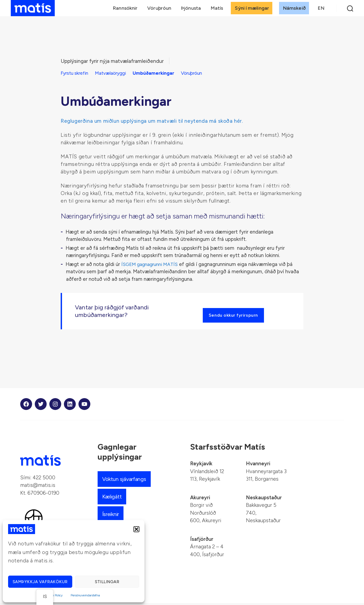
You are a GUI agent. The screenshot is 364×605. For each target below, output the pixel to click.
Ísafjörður (202, 541)
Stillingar (107, 582)
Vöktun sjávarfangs (126, 481)
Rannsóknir (125, 10)
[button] (136, 529)
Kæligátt (113, 498)
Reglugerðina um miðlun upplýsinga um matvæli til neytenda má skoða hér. (152, 121)
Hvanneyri (258, 465)
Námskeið (294, 10)
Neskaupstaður (264, 499)
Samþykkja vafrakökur (40, 582)
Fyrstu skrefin (76, 73)
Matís (217, 10)
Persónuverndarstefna (85, 595)
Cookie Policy (54, 595)
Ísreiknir (112, 516)
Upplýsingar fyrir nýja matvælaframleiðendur (117, 61)
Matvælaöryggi (116, 73)
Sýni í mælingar (252, 10)
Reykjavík (201, 465)
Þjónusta (191, 10)
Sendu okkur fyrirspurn (235, 316)
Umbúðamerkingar (162, 73)
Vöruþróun (159, 10)
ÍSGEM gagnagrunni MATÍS (152, 264)
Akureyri (200, 499)
